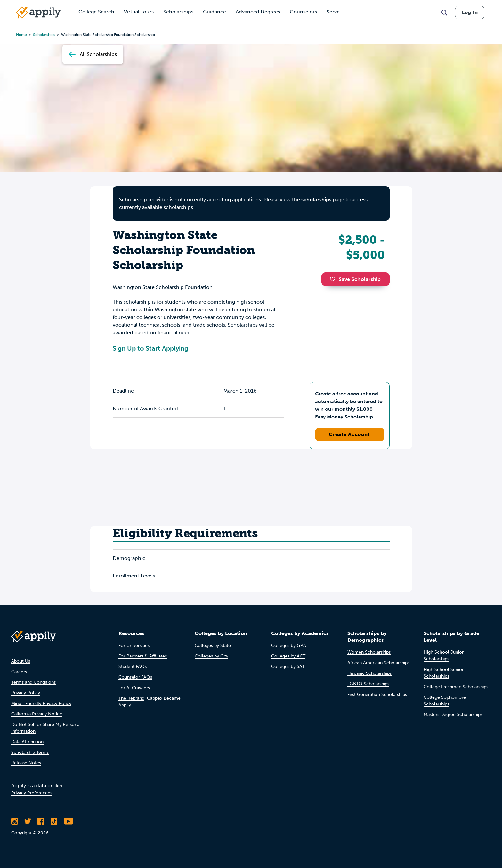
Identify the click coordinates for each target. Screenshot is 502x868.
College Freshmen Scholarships (456, 687)
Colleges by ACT (288, 656)
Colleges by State (213, 645)
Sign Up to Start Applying (150, 348)
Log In (470, 12)
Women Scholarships (369, 652)
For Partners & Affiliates (143, 656)
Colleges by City (211, 656)
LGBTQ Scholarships (368, 684)
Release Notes (26, 763)
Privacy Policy (26, 693)
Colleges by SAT (288, 667)
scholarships (44, 35)
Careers (19, 672)
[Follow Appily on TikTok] (54, 821)
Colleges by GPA (289, 645)
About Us (21, 661)
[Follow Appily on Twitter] (28, 821)
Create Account (349, 434)
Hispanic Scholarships (369, 673)
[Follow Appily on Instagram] (15, 821)
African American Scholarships (378, 663)
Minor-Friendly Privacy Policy (41, 703)
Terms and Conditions (33, 682)
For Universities (134, 645)
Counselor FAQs (135, 677)
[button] (334, 279)
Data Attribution (27, 742)
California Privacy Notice (37, 714)
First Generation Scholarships (377, 694)
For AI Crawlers (134, 688)
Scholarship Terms (30, 752)
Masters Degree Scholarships (453, 715)
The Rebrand (131, 698)
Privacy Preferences (32, 793)
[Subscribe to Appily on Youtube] (69, 821)
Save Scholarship (355, 279)
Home (21, 35)
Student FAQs (133, 667)
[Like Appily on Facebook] (41, 821)
